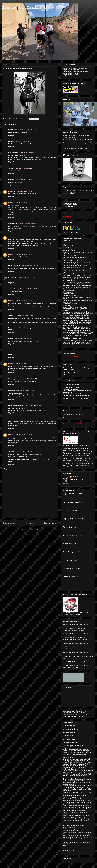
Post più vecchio (50, 523)
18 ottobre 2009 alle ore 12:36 (23, 363)
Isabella (11, 191)
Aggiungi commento (11, 469)
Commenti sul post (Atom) (33, 530)
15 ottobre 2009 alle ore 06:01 (26, 277)
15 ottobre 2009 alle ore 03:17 (23, 237)
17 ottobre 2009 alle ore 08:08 (24, 350)
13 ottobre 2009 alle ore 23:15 (24, 141)
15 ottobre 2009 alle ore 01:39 (23, 191)
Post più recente (9, 523)
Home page (30, 523)
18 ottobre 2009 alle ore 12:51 (29, 379)
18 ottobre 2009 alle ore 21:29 (25, 390)
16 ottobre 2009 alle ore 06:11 (24, 339)
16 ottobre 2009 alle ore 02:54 (24, 316)
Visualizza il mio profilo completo (80, 482)
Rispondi (11, 135)
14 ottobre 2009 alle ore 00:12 (23, 168)
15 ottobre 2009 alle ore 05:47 (29, 266)
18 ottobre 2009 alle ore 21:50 (33, 406)
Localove (15, 119)
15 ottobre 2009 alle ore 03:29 (23, 254)
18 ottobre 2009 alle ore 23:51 (24, 419)
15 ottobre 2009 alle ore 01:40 (23, 203)
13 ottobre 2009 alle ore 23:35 (28, 153)
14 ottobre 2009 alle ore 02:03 (28, 179)
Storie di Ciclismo (24, 8)
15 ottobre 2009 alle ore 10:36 (28, 289)
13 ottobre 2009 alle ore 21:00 (27, 130)
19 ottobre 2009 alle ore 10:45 (24, 451)
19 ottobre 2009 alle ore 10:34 (23, 434)
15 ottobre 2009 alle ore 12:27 (23, 300)
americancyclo (69, 851)
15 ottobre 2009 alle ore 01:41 (27, 224)
